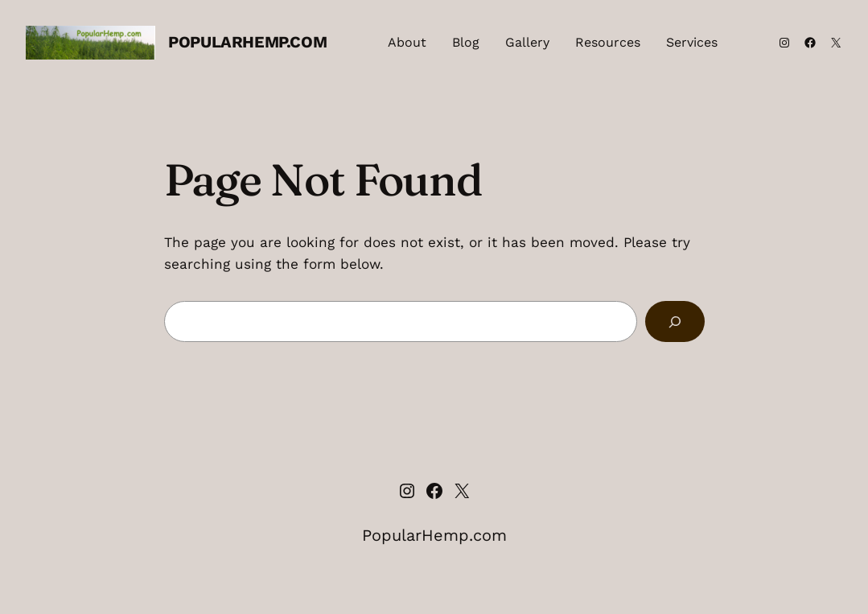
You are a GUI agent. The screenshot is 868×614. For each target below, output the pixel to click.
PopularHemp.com (247, 42)
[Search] (675, 321)
